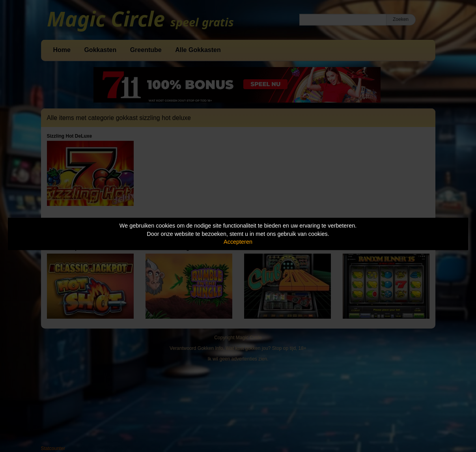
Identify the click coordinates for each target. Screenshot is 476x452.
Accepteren (238, 242)
